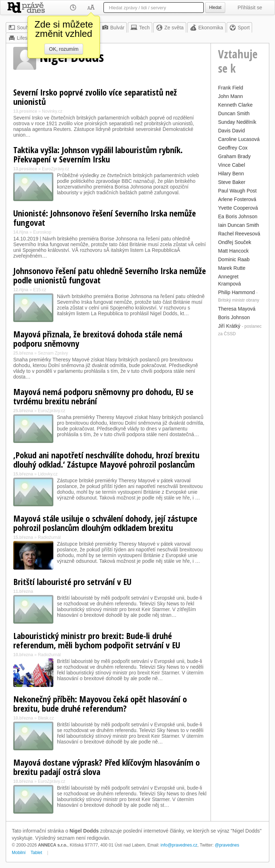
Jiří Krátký (229, 326)
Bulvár (113, 28)
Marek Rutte (232, 268)
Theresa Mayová (237, 309)
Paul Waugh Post (237, 191)
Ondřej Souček (235, 242)
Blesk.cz (46, 718)
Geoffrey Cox (233, 148)
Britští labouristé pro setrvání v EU (72, 582)
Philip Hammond (237, 292)
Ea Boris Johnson (238, 216)
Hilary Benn (231, 174)
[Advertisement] (240, 446)
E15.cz (40, 290)
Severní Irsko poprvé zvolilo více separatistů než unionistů (95, 97)
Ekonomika (206, 28)
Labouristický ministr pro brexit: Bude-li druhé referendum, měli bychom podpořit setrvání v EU (97, 640)
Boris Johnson (234, 317)
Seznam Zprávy (53, 353)
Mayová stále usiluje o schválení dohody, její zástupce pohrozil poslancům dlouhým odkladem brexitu (105, 523)
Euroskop (42, 232)
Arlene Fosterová (237, 199)
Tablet (37, 853)
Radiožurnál (49, 537)
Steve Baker (232, 182)
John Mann (230, 96)
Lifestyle (22, 38)
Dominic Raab (234, 259)
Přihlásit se (250, 8)
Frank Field (231, 88)
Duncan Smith (234, 113)
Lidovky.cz (48, 474)
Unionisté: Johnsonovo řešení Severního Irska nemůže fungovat (105, 218)
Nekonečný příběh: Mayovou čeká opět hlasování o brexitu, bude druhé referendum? (100, 704)
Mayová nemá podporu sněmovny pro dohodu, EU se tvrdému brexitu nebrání (103, 396)
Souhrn (21, 28)
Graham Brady (234, 156)
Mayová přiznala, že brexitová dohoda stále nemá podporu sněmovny (98, 339)
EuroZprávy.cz (56, 169)
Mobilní (19, 853)
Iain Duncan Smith (238, 225)
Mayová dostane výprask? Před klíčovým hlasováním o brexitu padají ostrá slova (107, 767)
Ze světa (170, 28)
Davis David (231, 131)
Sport (239, 28)
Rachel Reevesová (239, 234)
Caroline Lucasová (239, 139)
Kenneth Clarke (235, 105)
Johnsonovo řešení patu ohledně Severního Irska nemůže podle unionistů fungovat (110, 275)
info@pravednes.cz (179, 845)
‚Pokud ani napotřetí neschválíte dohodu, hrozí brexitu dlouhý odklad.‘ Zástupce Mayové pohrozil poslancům (106, 460)
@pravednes (227, 845)
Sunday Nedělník (237, 122)
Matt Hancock (233, 251)
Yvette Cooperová (238, 208)
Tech (140, 28)
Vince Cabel (231, 165)
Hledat (215, 8)
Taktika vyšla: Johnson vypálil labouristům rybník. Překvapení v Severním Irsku (98, 154)
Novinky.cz (52, 111)
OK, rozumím (64, 49)
